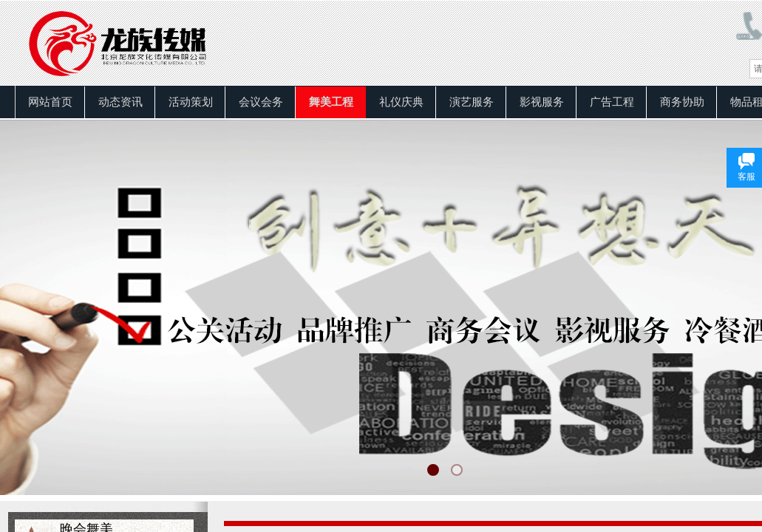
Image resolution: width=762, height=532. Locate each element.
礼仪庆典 (401, 102)
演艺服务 (472, 102)
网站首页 (50, 102)
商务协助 (682, 102)
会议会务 (261, 102)
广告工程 (612, 102)
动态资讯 (120, 102)
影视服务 (542, 102)
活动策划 (191, 102)
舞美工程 (331, 102)
